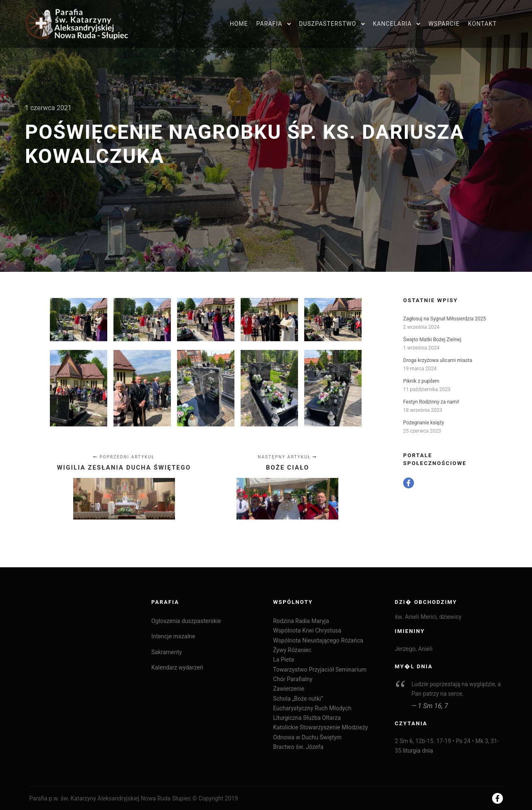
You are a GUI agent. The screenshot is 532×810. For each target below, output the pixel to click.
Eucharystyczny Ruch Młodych (312, 708)
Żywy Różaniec (292, 650)
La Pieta (283, 660)
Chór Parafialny (293, 679)
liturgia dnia (418, 751)
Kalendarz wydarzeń (177, 667)
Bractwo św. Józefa (298, 747)
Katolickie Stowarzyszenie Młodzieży (320, 727)
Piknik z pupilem (421, 381)
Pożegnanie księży (424, 423)
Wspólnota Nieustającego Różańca (318, 640)
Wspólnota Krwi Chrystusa (307, 630)
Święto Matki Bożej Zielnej (432, 340)
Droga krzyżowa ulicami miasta (438, 360)
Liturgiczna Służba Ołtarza (307, 718)
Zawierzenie (289, 689)
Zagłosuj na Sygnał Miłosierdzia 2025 (445, 319)
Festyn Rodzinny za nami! (431, 402)
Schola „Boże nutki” (298, 699)
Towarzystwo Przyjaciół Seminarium (320, 670)
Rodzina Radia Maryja (301, 621)
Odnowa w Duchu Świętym (307, 737)
